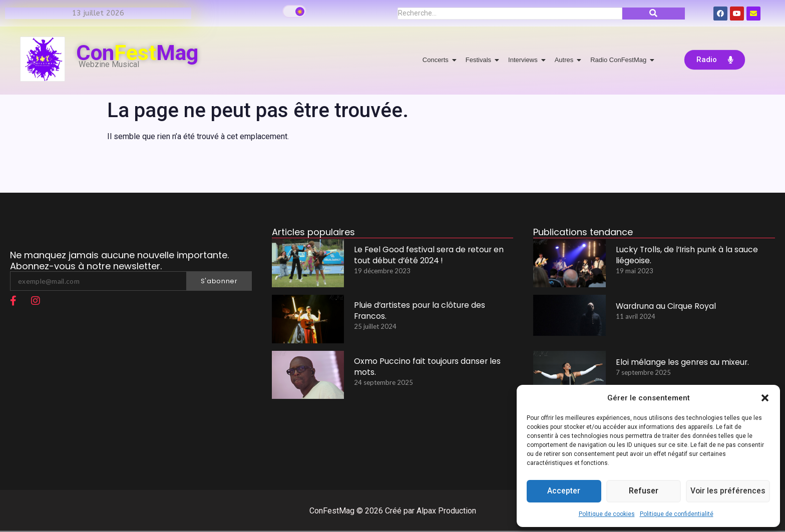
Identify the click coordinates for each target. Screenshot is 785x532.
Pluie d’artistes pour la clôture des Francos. (417, 311)
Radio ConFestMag (620, 60)
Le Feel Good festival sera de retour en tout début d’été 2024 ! (426, 256)
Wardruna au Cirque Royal (664, 306)
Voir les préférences (727, 491)
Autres (566, 60)
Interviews (525, 60)
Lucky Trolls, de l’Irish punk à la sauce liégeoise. (682, 256)
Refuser (643, 491)
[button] (765, 398)
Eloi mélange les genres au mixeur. (679, 362)
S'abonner (219, 281)
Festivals (480, 60)
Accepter (564, 491)
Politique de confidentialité (677, 514)
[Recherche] (510, 14)
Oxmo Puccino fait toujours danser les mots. (425, 367)
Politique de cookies (607, 514)
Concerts (437, 60)
